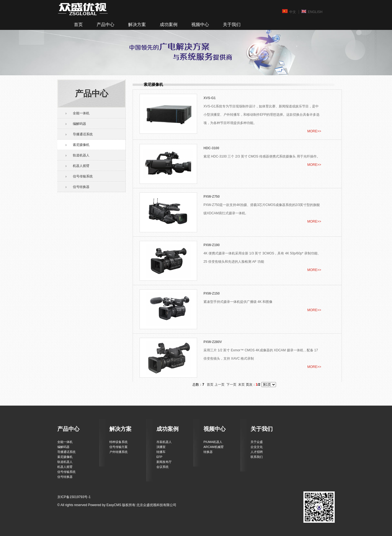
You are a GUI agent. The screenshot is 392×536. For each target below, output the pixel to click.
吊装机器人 (164, 442)
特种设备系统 (118, 442)
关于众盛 (257, 442)
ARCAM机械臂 (214, 447)
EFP (159, 457)
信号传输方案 (118, 447)
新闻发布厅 (164, 462)
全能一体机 (81, 113)
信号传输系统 (83, 176)
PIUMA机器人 (213, 442)
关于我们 (232, 25)
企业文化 (257, 447)
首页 (78, 25)
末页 (241, 385)
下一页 (231, 385)
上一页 (220, 385)
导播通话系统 (83, 134)
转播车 (161, 452)
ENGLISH (312, 12)
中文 (289, 12)
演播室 (161, 447)
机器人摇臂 (81, 166)
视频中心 (200, 25)
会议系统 (163, 467)
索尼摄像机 (81, 145)
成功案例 (169, 25)
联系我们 (257, 457)
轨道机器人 (81, 155)
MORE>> (314, 131)
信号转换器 (81, 187)
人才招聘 (257, 452)
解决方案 (137, 25)
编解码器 (79, 124)
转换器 (208, 452)
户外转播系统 (118, 452)
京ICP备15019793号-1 (74, 497)
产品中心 (105, 25)
